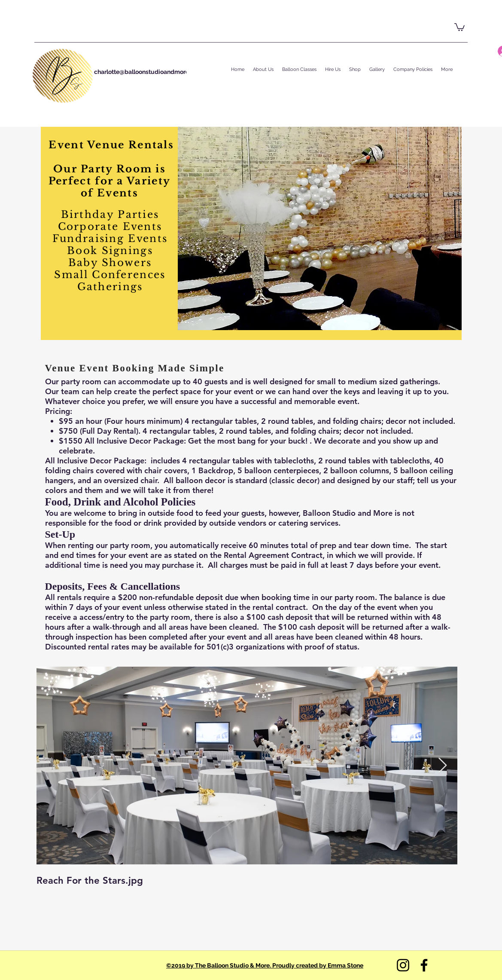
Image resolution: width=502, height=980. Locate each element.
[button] (459, 27)
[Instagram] (403, 965)
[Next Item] (443, 766)
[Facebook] (424, 965)
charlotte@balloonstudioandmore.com (148, 72)
